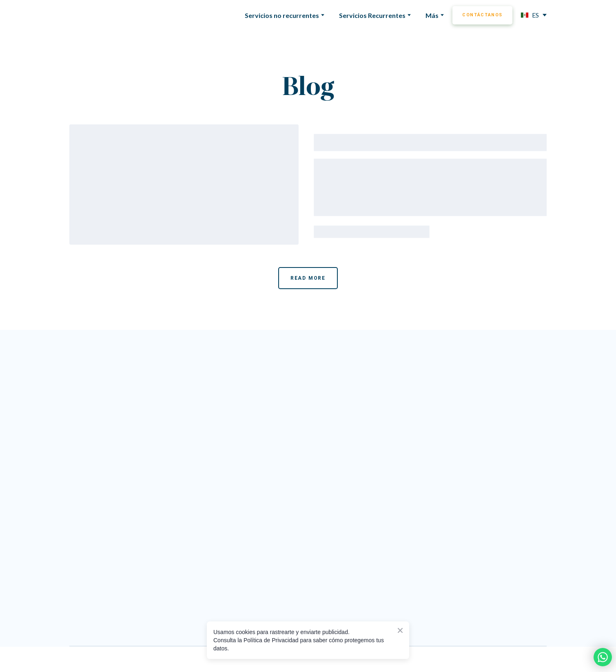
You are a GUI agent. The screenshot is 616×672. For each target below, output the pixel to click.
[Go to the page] (282, 375)
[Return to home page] (102, 15)
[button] (482, 15)
